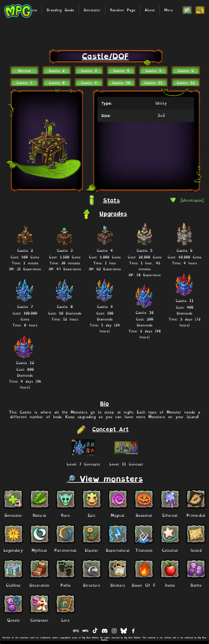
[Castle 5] (153, 70)
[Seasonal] (144, 515)
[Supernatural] (118, 550)
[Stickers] (118, 585)
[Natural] (39, 515)
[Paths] (65, 585)
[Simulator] (13, 515)
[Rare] (65, 515)
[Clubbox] (13, 585)
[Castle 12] (186, 82)
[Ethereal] (170, 515)
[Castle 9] (89, 82)
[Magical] (118, 515)
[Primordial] (196, 515)
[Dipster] (92, 550)
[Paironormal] (65, 550)
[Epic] (92, 515)
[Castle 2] (57, 70)
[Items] (170, 585)
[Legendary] (13, 550)
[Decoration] (39, 585)
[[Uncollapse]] (192, 200)
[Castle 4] (121, 70)
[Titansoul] (144, 550)
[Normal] (24, 70)
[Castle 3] (89, 70)
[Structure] (92, 585)
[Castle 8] (57, 82)
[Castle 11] (153, 82)
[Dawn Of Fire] (146, 585)
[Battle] (196, 585)
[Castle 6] (186, 70)
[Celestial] (170, 550)
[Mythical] (39, 550)
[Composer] (39, 620)
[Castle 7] (24, 82)
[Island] (196, 550)
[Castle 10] (121, 82)
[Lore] (65, 620)
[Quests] (13, 620)
